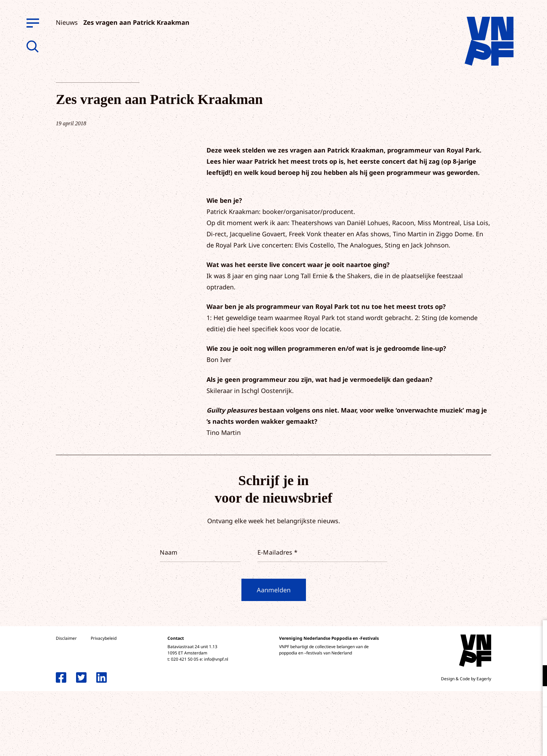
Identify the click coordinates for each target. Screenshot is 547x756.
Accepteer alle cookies (488, 723)
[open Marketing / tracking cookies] (536, 697)
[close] (536, 633)
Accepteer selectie (488, 743)
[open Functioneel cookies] (536, 676)
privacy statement (513, 653)
